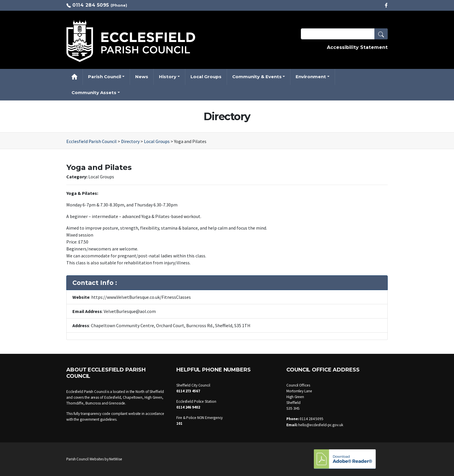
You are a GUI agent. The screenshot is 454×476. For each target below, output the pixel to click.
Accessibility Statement (357, 47)
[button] (381, 34)
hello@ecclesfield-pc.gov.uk (321, 425)
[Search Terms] (344, 34)
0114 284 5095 (91, 5)
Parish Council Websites (85, 459)
